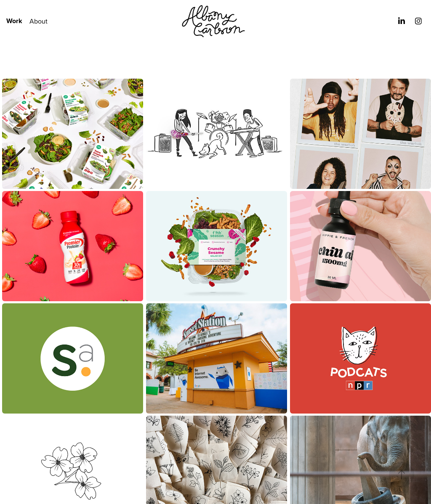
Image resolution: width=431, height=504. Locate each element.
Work (14, 21)
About (39, 21)
